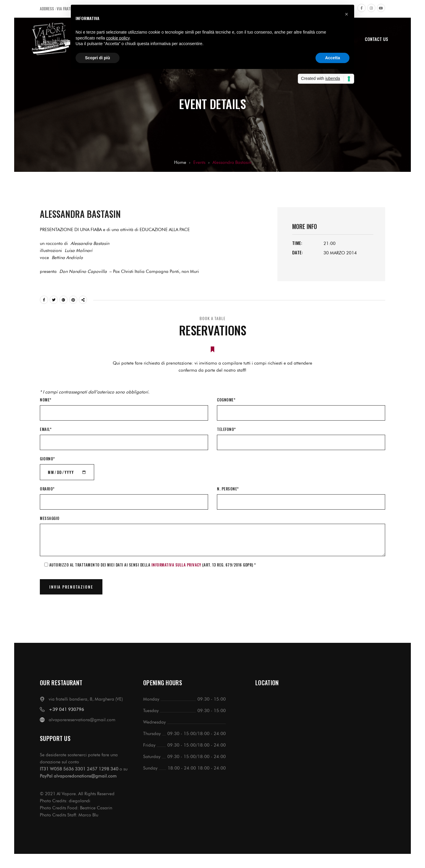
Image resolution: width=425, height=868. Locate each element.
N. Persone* (228, 489)
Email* (46, 429)
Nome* (46, 400)
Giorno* (47, 459)
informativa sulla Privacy (176, 565)
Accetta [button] (332, 58)
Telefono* (226, 429)
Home (180, 162)
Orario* (47, 489)
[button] (346, 14)
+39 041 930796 (66, 709)
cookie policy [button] (118, 38)
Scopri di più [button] (98, 58)
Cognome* (226, 400)
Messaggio (50, 518)
